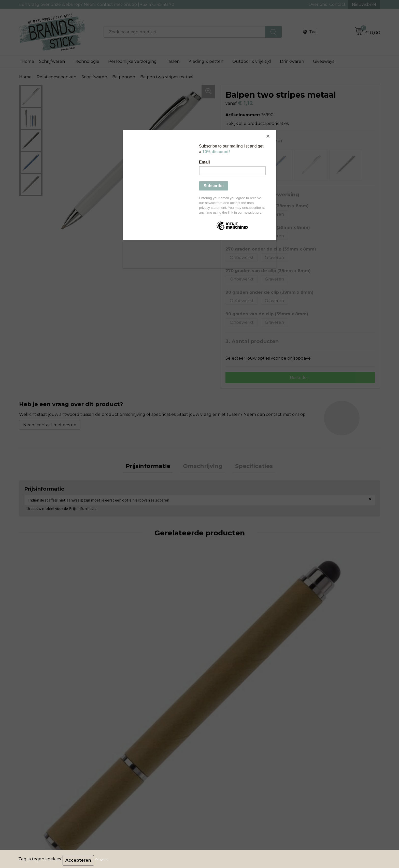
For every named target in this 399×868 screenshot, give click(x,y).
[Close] (275, 131)
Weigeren (104, 860)
